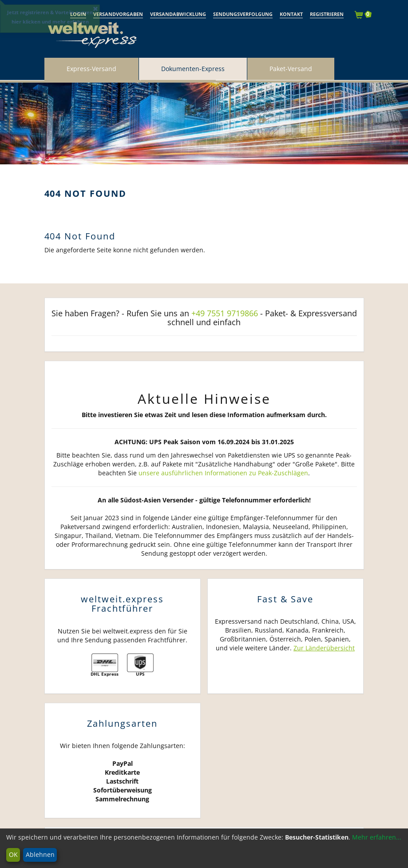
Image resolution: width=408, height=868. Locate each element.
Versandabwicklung (178, 14)
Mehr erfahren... (377, 837)
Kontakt (291, 14)
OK (13, 854)
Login (78, 14)
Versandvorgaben (118, 14)
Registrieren (327, 14)
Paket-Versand (291, 69)
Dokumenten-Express (193, 69)
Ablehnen (40, 854)
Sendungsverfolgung (243, 14)
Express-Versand (91, 69)
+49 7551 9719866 (225, 313)
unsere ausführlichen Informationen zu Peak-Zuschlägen (223, 473)
